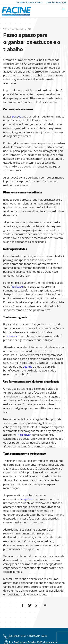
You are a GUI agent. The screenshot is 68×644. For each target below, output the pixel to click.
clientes (12, 336)
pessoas (17, 117)
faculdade (17, 287)
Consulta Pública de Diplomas (29, 3)
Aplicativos (24, 435)
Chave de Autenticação (56, 3)
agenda (28, 367)
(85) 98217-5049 (38, 636)
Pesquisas (26, 499)
